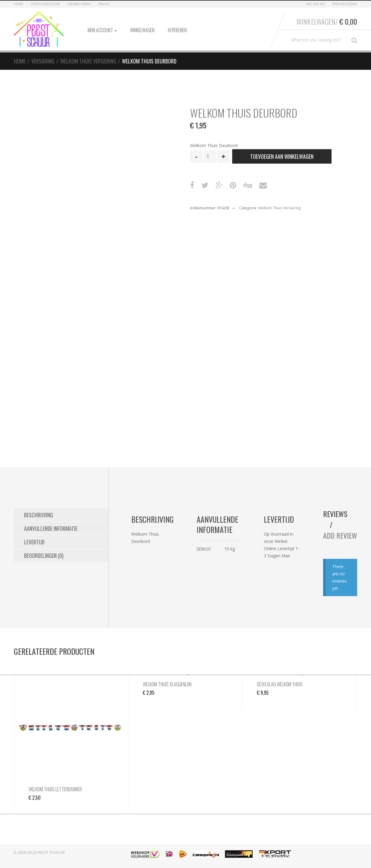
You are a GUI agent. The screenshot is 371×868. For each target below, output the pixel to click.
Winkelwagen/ (327, 21)
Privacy (104, 4)
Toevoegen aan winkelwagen (282, 156)
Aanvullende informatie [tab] (51, 528)
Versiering (43, 61)
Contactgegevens (45, 4)
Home (19, 4)
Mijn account (102, 30)
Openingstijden (345, 4)
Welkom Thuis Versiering (88, 61)
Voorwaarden (79, 4)
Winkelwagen (142, 30)
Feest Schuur (51, 853)
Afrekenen (177, 30)
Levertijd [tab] (34, 542)
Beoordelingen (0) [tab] (44, 556)
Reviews (335, 514)
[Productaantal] (210, 156)
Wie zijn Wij (315, 4)
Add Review (340, 535)
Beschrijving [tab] (39, 515)
